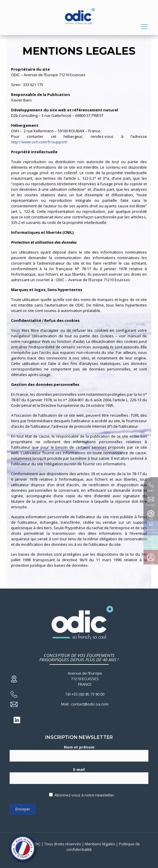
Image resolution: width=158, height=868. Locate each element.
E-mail (79, 775)
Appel (151, 490)
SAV (151, 519)
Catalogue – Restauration (151, 531)
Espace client (151, 561)
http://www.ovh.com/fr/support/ (39, 142)
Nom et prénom (79, 753)
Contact (151, 505)
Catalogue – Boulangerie (151, 545)
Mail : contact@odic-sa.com (85, 704)
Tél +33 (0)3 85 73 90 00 (85, 694)
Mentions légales (100, 844)
